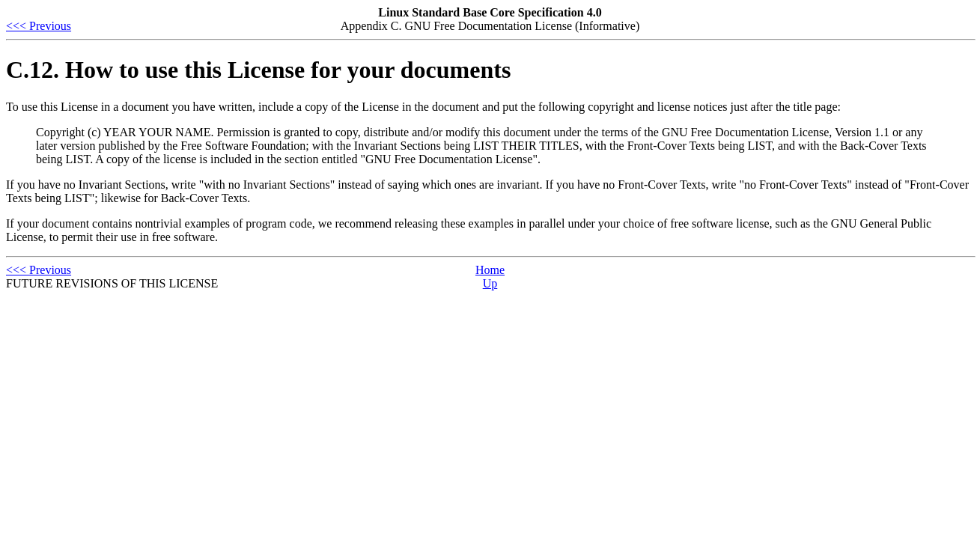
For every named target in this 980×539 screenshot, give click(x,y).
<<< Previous (39, 26)
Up (490, 283)
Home (490, 270)
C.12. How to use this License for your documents (258, 70)
